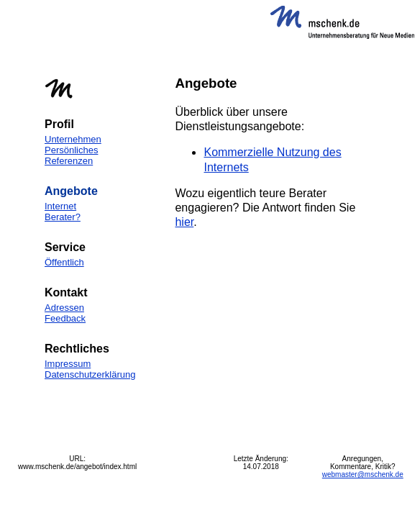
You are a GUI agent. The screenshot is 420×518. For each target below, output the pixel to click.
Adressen (64, 308)
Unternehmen (73, 139)
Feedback (65, 318)
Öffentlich (64, 262)
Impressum (68, 364)
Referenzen (69, 161)
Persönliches (71, 150)
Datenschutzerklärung (90, 374)
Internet (60, 206)
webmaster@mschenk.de (363, 474)
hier (184, 222)
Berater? (63, 217)
